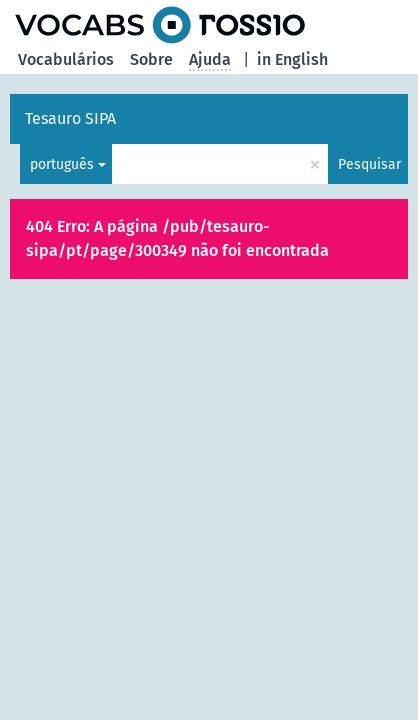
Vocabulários (66, 59)
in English (292, 59)
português (62, 164)
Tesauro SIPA (70, 118)
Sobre (151, 59)
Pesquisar (369, 164)
